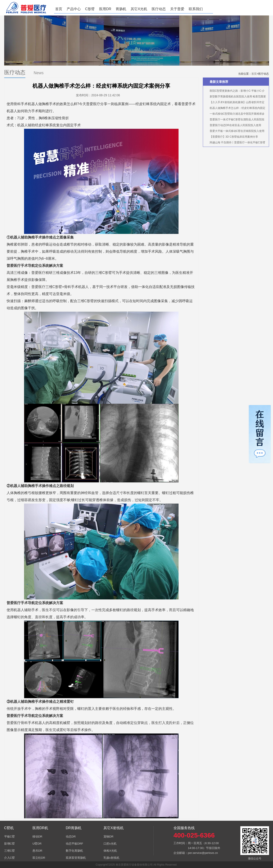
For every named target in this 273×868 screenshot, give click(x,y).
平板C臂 (9, 837)
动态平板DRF (74, 844)
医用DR (105, 9)
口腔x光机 (110, 844)
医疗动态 (159, 9)
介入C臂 (9, 858)
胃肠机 (121, 9)
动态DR (71, 837)
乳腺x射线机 (111, 858)
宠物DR (108, 837)
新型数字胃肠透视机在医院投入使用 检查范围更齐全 (236, 97)
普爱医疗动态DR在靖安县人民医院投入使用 (235, 125)
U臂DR (37, 844)
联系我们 (196, 9)
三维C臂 (9, 851)
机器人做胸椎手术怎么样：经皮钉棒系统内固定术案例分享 (235, 109)
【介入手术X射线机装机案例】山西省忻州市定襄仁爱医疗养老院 (235, 103)
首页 (59, 9)
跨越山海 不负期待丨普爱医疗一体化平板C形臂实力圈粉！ (235, 143)
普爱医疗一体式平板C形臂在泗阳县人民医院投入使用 (235, 120)
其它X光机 (139, 9)
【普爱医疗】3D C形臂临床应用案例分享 (234, 137)
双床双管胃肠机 (76, 858)
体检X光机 (110, 851)
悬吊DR (37, 851)
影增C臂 (9, 844)
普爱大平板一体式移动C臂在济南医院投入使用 (237, 131)
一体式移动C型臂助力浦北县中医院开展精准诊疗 (235, 114)
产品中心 (74, 9)
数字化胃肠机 (74, 851)
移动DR (37, 837)
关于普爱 (177, 9)
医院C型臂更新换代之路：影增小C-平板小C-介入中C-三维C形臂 (235, 91)
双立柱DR (39, 858)
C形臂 (90, 9)
